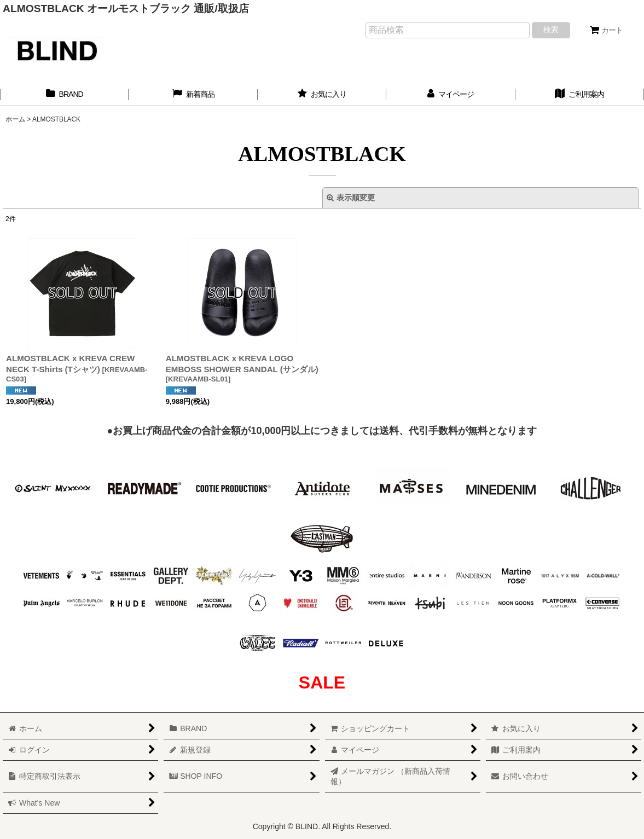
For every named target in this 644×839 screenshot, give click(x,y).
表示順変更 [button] (351, 198)
